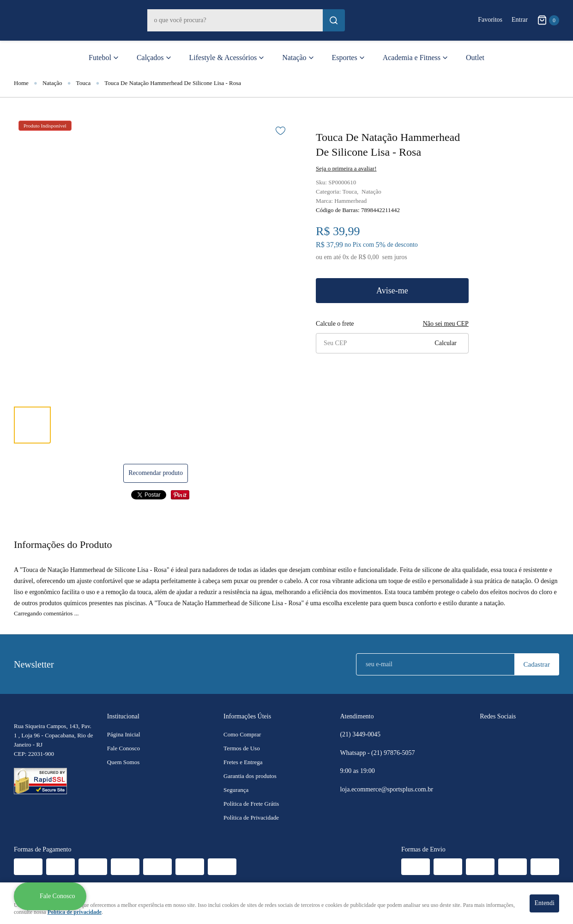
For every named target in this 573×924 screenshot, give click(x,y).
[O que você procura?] (334, 20)
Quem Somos (123, 762)
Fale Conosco (124, 748)
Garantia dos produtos (250, 776)
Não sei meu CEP (446, 324)
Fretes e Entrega (243, 762)
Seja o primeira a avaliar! (346, 168)
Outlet (475, 58)
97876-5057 (394, 753)
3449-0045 (360, 735)
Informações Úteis (247, 716)
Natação (294, 58)
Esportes (345, 58)
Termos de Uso (242, 748)
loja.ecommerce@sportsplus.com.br (386, 789)
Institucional (123, 716)
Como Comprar (242, 734)
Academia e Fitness (412, 58)
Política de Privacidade (251, 818)
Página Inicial (124, 734)
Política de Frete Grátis (251, 804)
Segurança (236, 790)
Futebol (100, 58)
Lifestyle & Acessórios (223, 58)
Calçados (150, 58)
